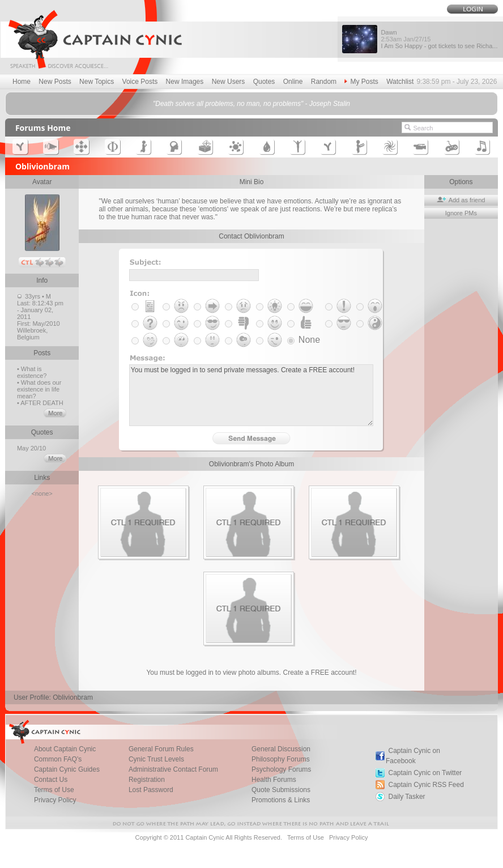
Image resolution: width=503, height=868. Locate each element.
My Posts (361, 82)
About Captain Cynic (65, 749)
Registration (147, 780)
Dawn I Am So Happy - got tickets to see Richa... (439, 39)
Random (324, 82)
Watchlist (400, 82)
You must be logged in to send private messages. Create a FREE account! (251, 395)
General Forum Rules (161, 749)
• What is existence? (32, 372)
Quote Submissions (281, 790)
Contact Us (51, 780)
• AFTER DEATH (40, 403)
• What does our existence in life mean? (39, 389)
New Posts (55, 82)
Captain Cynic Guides (67, 769)
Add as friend (461, 200)
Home (22, 82)
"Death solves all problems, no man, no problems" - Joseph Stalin (252, 104)
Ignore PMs (461, 213)
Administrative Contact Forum (173, 769)
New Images (185, 82)
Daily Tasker (406, 797)
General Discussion (281, 749)
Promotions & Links (281, 800)
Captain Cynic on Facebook (413, 756)
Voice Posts (140, 82)
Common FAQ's (58, 759)
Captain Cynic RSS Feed (426, 785)
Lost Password (151, 790)
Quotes (264, 82)
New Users (229, 82)
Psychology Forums (281, 769)
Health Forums (274, 780)
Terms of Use (54, 790)
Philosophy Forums (281, 759)
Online (293, 82)
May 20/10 (32, 448)
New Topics (97, 82)
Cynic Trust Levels (156, 759)
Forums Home (43, 128)
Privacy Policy (55, 800)
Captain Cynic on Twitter (425, 773)
